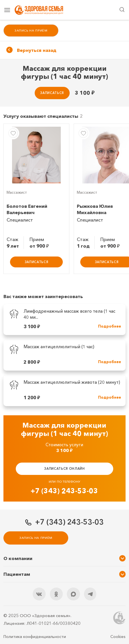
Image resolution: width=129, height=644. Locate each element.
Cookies (118, 637)
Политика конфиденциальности (35, 637)
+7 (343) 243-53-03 (64, 491)
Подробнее (110, 326)
